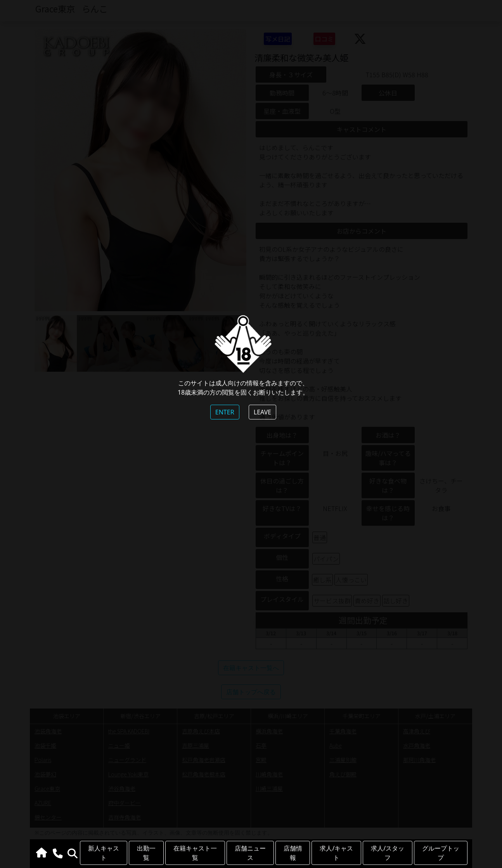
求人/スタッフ (388, 853)
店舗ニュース (250, 853)
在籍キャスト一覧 (195, 853)
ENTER (225, 412)
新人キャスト (104, 853)
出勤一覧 (146, 853)
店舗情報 (293, 853)
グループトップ (441, 853)
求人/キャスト (336, 853)
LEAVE (262, 412)
